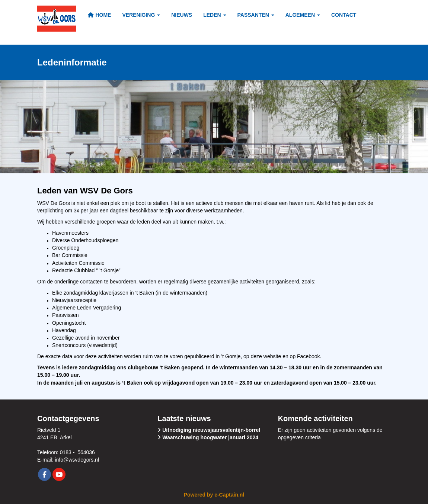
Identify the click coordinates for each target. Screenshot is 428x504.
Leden (215, 15)
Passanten (256, 15)
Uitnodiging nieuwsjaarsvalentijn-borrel (211, 430)
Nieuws (182, 15)
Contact (344, 15)
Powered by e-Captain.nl (214, 495)
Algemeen (303, 15)
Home (99, 15)
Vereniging (141, 15)
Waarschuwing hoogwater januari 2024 (210, 437)
